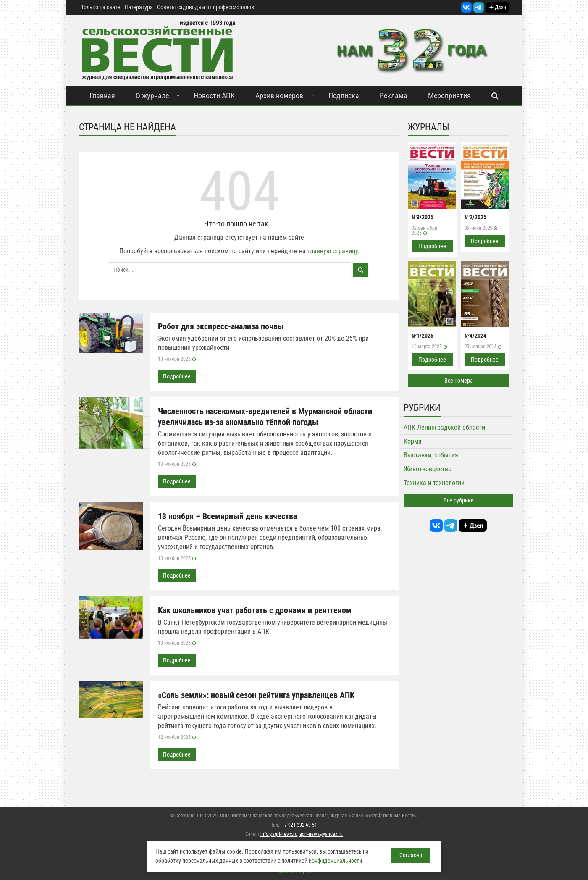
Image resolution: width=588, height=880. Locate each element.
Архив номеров (279, 96)
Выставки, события (431, 455)
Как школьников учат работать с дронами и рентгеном (255, 610)
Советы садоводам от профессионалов (206, 7)
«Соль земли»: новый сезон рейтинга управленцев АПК (256, 695)
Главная (102, 96)
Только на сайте (101, 7)
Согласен (411, 855)
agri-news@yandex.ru (321, 834)
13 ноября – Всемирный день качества (227, 516)
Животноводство (428, 469)
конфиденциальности (335, 861)
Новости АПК (214, 96)
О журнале (152, 96)
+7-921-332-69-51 (299, 825)
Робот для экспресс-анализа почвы (221, 326)
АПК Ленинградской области (444, 427)
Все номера (459, 381)
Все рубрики (459, 500)
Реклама (394, 96)
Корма (413, 441)
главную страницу (333, 251)
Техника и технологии (434, 483)
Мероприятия (449, 96)
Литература (139, 7)
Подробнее (177, 376)
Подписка (344, 96)
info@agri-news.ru (279, 834)
